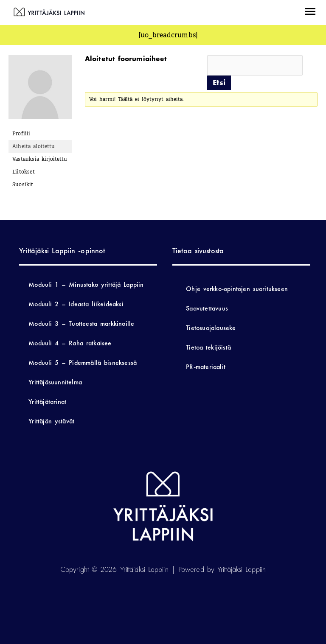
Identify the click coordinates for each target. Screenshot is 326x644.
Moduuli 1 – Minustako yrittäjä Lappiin (86, 284)
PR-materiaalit (206, 367)
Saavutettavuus (207, 308)
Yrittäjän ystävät (51, 421)
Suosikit (23, 185)
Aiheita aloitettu (34, 146)
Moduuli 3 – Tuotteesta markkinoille (81, 323)
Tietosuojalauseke (211, 328)
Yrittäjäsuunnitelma (55, 382)
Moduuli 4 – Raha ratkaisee (70, 343)
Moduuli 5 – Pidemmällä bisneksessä (83, 363)
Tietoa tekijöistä (208, 347)
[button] (310, 13)
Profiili (21, 134)
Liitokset (24, 172)
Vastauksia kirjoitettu (40, 159)
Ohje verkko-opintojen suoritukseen (237, 289)
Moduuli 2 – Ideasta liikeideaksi (76, 304)
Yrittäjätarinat (47, 402)
